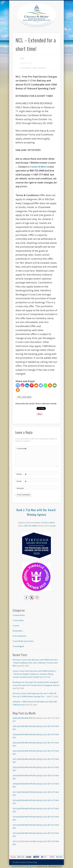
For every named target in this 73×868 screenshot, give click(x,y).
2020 (15, 767)
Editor (22, 58)
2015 (15, 809)
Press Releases (19, 636)
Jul (41, 726)
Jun (38, 726)
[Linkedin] (27, 385)
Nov (57, 726)
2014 (15, 817)
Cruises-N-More (38, 167)
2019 (15, 776)
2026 (15, 718)
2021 (15, 759)
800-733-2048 (30, 526)
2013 (15, 825)
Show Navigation (58, 26)
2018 (15, 784)
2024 (15, 734)
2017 (15, 792)
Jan (19, 718)
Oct (53, 726)
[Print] (50, 385)
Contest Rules (19, 615)
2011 (15, 841)
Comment (22, 449)
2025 (15, 726)
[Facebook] (18, 385)
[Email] (55, 385)
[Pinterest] (32, 385)
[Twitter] (41, 385)
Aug (45, 726)
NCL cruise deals (25, 397)
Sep (49, 726)
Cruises (33, 68)
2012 (15, 833)
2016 (15, 800)
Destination (42, 68)
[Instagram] (22, 385)
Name (22, 474)
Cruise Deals (25, 68)
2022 (15, 751)
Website (20, 488)
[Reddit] (36, 385)
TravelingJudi (18, 646)
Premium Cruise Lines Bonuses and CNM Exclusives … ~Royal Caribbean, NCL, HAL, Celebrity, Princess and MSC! (36, 663)
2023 (15, 743)
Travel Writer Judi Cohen (23, 641)
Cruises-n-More (48, 523)
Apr (30, 718)
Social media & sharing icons (24, 866)
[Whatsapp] (45, 385)
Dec (14, 729)
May (34, 726)
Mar (26, 718)
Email (22, 481)
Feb (22, 718)
